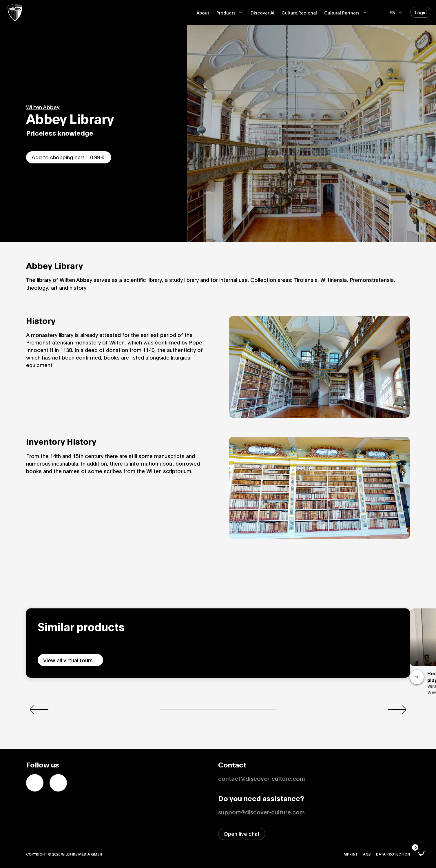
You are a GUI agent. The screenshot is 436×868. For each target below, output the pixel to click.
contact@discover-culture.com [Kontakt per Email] (262, 778)
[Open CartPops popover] (422, 854)
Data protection (393, 854)
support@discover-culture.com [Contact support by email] (261, 812)
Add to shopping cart (69, 157)
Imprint (350, 854)
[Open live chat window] (242, 834)
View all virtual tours (68, 660)
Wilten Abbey (43, 107)
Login (421, 12)
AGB (367, 854)
